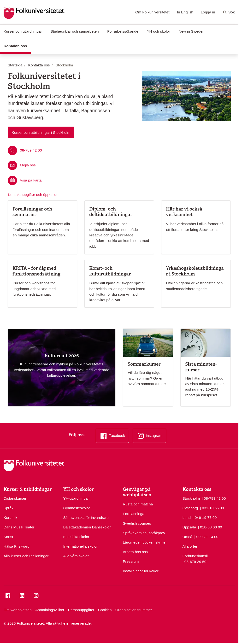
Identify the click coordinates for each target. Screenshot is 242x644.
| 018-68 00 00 (210, 527)
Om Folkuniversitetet (152, 12)
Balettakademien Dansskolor (87, 527)
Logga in (208, 12)
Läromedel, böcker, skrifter (145, 542)
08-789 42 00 (31, 150)
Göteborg (190, 508)
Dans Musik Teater (19, 527)
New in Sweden (191, 31)
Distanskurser (15, 498)
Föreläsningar (134, 514)
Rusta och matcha (138, 504)
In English (185, 12)
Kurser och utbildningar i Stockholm (41, 132)
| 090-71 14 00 (206, 536)
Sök (229, 12)
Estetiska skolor (76, 537)
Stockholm (191, 498)
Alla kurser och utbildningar (26, 556)
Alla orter (190, 546)
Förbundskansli (195, 556)
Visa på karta (31, 180)
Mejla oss (28, 165)
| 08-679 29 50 (195, 561)
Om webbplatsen (18, 610)
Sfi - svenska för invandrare (86, 518)
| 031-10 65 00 (212, 508)
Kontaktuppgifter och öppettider (34, 195)
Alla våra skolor (76, 556)
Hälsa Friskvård (17, 546)
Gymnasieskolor (77, 508)
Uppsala (189, 527)
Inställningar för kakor (141, 571)
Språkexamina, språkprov (144, 533)
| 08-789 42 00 (214, 498)
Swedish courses (137, 523)
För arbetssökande (123, 31)
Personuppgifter (81, 610)
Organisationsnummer (134, 610)
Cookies (105, 610)
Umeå (187, 537)
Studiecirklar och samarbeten (74, 31)
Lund (187, 518)
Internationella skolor (80, 546)
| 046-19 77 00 (205, 517)
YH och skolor (158, 31)
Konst (8, 537)
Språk (9, 508)
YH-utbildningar (76, 498)
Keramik (10, 518)
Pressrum (131, 561)
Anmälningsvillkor (50, 610)
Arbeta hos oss (135, 552)
